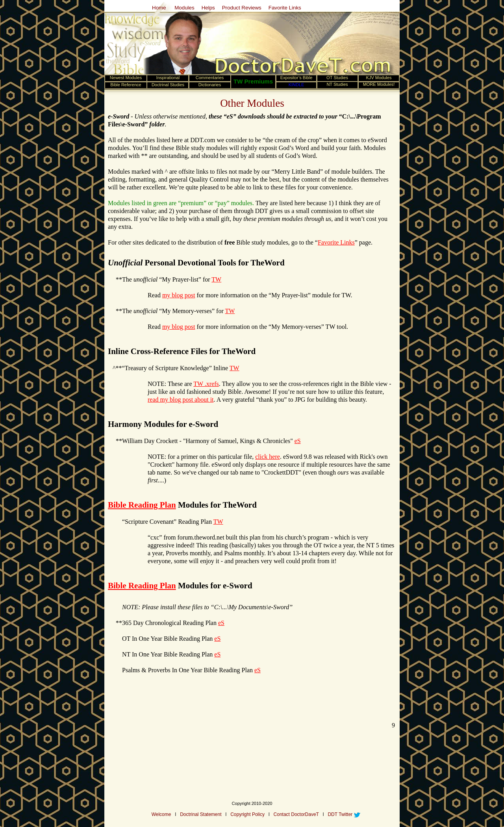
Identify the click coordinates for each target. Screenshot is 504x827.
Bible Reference (126, 85)
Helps (208, 8)
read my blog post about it (181, 400)
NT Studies (337, 84)
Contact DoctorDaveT (296, 814)
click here (268, 457)
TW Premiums (253, 81)
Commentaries (210, 78)
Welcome (161, 814)
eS (298, 441)
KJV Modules (379, 78)
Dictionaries (210, 85)
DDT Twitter (340, 814)
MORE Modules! (379, 84)
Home (159, 8)
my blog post (179, 295)
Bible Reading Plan (142, 505)
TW (216, 279)
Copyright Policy (247, 814)
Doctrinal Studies (168, 85)
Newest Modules (126, 78)
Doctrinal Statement (201, 814)
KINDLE (296, 85)
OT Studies (337, 78)
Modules (184, 8)
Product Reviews (242, 8)
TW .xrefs (206, 384)
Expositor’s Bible (296, 78)
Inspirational (168, 78)
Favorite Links (285, 8)
